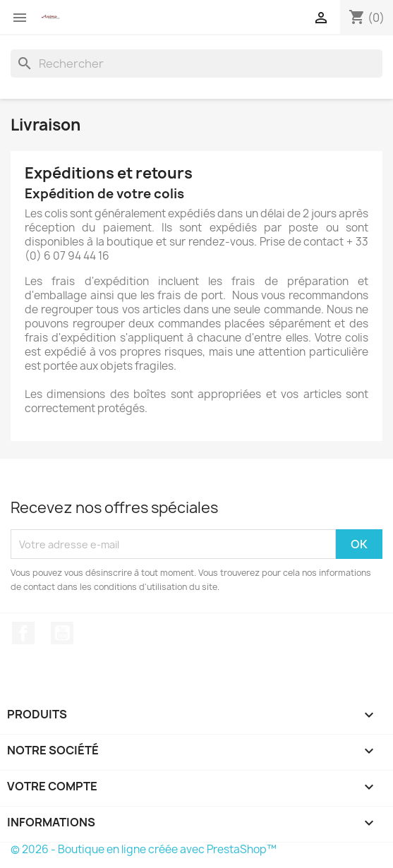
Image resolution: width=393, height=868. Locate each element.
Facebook (23, 633)
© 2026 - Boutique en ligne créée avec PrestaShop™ (144, 849)
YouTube (62, 633)
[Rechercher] (196, 64)
